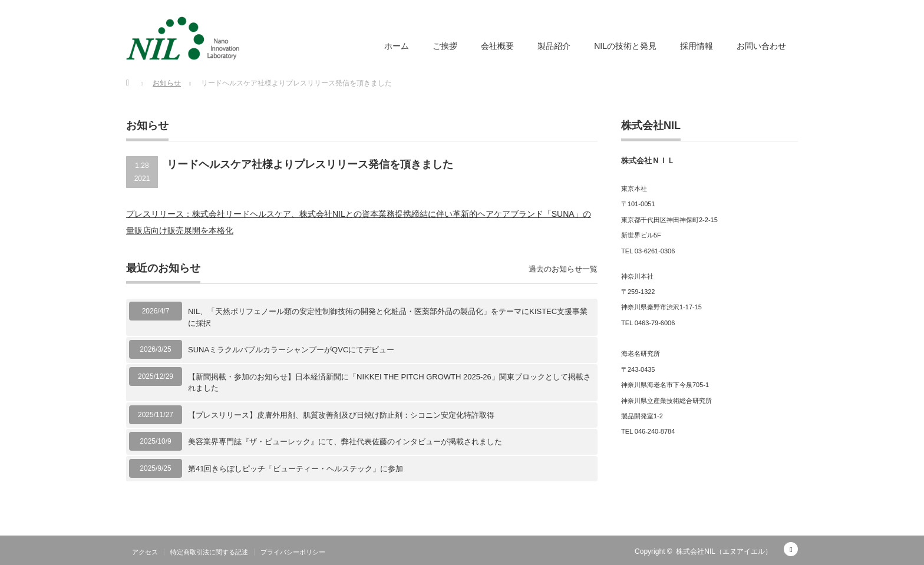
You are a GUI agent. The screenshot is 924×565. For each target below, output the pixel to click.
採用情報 (697, 46)
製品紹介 (554, 46)
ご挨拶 (445, 46)
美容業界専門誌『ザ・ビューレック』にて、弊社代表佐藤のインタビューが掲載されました (345, 442)
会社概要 (497, 46)
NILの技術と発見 (625, 46)
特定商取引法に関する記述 (209, 552)
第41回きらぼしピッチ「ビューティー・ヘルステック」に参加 (296, 469)
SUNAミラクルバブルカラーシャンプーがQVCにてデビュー (291, 350)
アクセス (145, 552)
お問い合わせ (761, 46)
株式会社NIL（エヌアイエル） (724, 551)
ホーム (397, 46)
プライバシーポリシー (293, 552)
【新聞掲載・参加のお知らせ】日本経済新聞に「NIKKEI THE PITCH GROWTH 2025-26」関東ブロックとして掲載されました (390, 383)
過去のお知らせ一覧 (563, 269)
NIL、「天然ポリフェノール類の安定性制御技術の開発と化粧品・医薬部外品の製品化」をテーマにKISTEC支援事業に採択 (388, 317)
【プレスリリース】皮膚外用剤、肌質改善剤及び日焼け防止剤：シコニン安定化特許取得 (341, 415)
